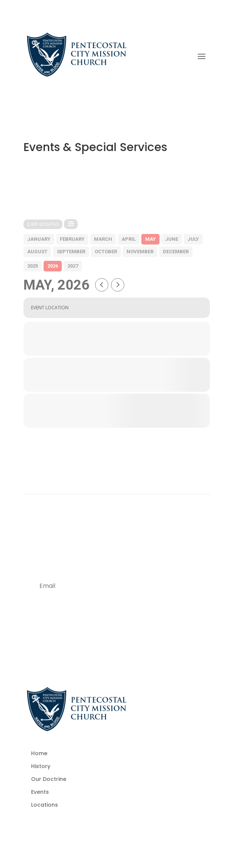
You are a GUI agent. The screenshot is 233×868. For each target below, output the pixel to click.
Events (40, 792)
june (172, 239)
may (150, 239)
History (41, 766)
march (103, 239)
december (176, 252)
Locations (45, 805)
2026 (53, 266)
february (72, 239)
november (140, 252)
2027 (73, 266)
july (193, 239)
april (129, 239)
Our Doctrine (49, 779)
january (39, 239)
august (37, 252)
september (71, 252)
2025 (33, 266)
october (106, 252)
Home (39, 753)
